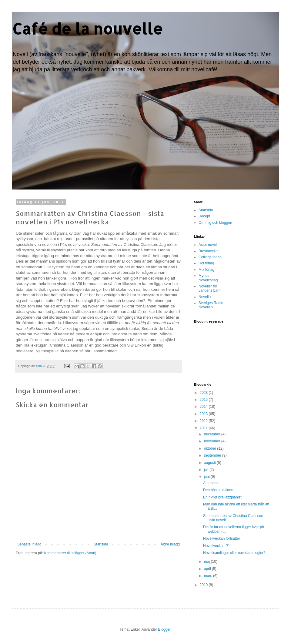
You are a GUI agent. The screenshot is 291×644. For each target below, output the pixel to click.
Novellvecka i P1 (217, 546)
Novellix (205, 297)
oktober (211, 448)
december (213, 434)
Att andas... (212, 483)
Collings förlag (210, 257)
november (213, 441)
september (213, 455)
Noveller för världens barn (210, 288)
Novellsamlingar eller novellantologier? (234, 553)
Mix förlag (206, 270)
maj (207, 562)
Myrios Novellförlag (208, 278)
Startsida (101, 544)
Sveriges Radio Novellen (211, 305)
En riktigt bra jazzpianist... (224, 497)
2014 (204, 407)
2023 (204, 393)
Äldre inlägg (170, 544)
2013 (204, 414)
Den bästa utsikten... (220, 490)
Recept (204, 216)
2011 (204, 428)
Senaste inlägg (29, 544)
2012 (204, 421)
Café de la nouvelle (87, 29)
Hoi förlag (206, 263)
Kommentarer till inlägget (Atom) (70, 553)
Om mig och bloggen (215, 223)
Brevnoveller (209, 251)
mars (209, 576)
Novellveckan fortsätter (222, 538)
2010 (204, 585)
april (208, 569)
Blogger (164, 629)
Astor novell (208, 245)
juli (207, 470)
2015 (204, 400)
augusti (210, 463)
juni (207, 477)
